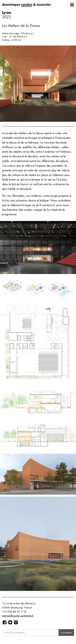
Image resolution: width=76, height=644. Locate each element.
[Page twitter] (10, 622)
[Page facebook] (5, 622)
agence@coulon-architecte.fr (18, 616)
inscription (66, 632)
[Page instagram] (16, 622)
